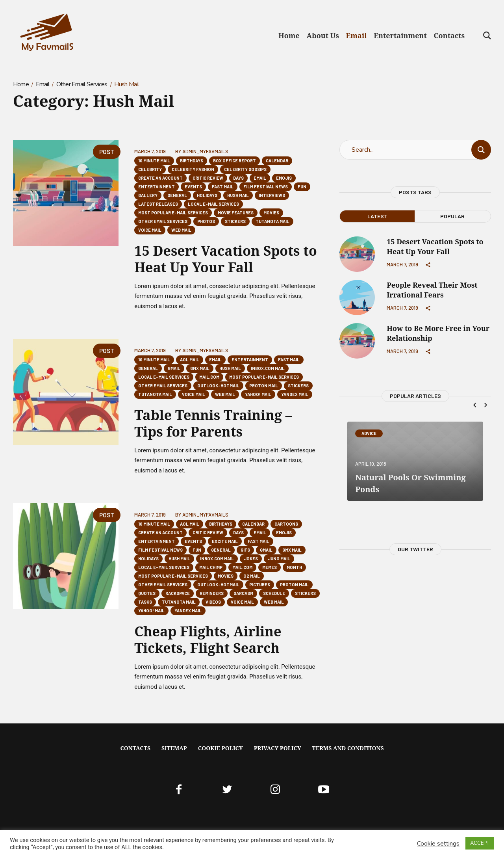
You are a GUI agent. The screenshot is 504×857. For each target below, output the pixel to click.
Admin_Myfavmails (205, 151)
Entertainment (157, 187)
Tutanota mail (272, 221)
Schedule (274, 593)
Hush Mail (238, 195)
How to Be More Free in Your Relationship (438, 333)
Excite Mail (225, 541)
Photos (206, 221)
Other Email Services (82, 84)
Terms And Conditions (348, 748)
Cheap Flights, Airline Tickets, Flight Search (208, 639)
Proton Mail (264, 386)
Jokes (251, 559)
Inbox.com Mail (268, 368)
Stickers (235, 221)
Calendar (277, 161)
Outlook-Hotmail (218, 386)
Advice (369, 433)
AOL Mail (190, 360)
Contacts (135, 748)
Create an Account (160, 178)
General (177, 195)
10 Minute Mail (154, 161)
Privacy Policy (278, 748)
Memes (270, 567)
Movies (271, 213)
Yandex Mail (295, 394)
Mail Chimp (211, 567)
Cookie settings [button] (438, 844)
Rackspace (178, 593)
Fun (302, 187)
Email (43, 84)
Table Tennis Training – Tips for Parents (213, 423)
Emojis (284, 178)
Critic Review (208, 178)
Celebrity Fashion (193, 169)
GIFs (245, 550)
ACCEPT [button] (480, 843)
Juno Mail (279, 559)
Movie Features (236, 213)
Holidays (207, 195)
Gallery (148, 195)
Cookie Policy (220, 748)
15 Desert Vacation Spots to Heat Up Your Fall (226, 259)
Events (193, 187)
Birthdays (192, 161)
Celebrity (150, 169)
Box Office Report (234, 161)
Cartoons (286, 524)
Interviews (272, 195)
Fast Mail (223, 187)
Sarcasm (243, 593)
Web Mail (181, 230)
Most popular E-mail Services (173, 213)
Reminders (212, 593)
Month (294, 567)
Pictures (260, 585)
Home (21, 84)
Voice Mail (150, 230)
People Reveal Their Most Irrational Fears (432, 290)
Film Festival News (266, 187)
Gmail (174, 368)
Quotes (147, 593)
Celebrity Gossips (245, 169)
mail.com (209, 377)
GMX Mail (200, 368)
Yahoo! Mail (258, 394)
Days (238, 178)
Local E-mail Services (213, 204)
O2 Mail (252, 576)
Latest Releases (158, 204)
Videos (213, 602)
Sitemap (174, 748)
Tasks (145, 602)
